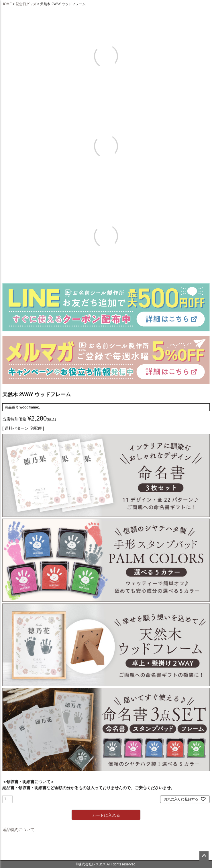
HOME (7, 4)
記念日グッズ (26, 4)
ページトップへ (204, 856)
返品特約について (18, 830)
